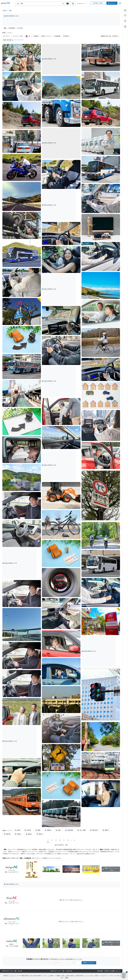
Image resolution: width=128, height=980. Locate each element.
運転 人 (40, 834)
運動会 (48, 830)
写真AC (5, 11)
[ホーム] (125, 10)
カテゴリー (7, 36)
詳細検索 (58, 36)
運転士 (29, 834)
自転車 (28, 830)
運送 (58, 830)
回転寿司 (94, 830)
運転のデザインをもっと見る (111, 869)
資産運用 (69, 830)
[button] (63, 4)
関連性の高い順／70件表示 (110, 36)
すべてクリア (19, 40)
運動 (38, 830)
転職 (18, 830)
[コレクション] (125, 21)
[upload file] (67, 4)
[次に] (75, 840)
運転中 (18, 834)
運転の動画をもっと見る (111, 943)
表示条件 (67, 36)
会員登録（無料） (98, 3)
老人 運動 (82, 830)
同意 (67, 978)
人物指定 (37, 36)
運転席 (7, 834)
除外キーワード (47, 36)
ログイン (112, 3)
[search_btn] (73, 4)
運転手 (106, 830)
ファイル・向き (19, 36)
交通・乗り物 (8, 40)
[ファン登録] (125, 16)
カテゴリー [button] (81, 4)
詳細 (62, 978)
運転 (10, 11)
